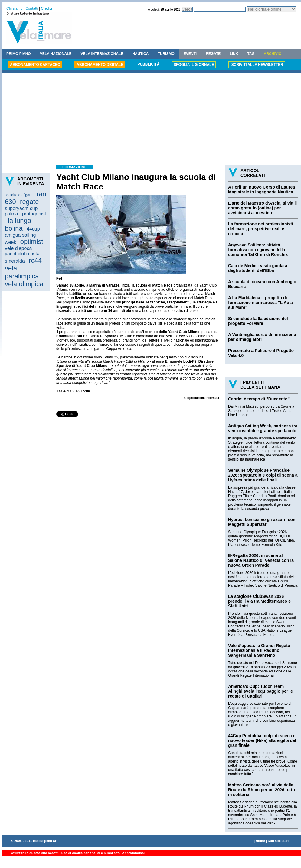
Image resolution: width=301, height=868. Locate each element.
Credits (47, 8)
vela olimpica (24, 284)
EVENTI (190, 54)
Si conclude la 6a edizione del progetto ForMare (258, 321)
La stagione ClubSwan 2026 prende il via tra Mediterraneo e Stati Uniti (259, 601)
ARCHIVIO (273, 54)
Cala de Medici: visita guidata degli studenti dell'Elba (258, 268)
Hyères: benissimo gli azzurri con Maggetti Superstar (262, 522)
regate (29, 202)
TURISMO (166, 54)
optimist (32, 242)
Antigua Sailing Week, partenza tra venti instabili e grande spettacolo (263, 428)
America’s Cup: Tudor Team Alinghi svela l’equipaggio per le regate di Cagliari (260, 691)
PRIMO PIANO (19, 54)
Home (260, 841)
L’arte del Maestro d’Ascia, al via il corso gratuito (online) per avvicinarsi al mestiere (262, 208)
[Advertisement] (151, 120)
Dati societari (278, 841)
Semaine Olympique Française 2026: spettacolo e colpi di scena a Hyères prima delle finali (263, 475)
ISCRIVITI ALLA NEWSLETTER (257, 65)
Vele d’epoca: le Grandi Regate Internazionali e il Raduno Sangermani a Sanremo (259, 650)
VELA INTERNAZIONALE (102, 54)
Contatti (32, 8)
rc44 (35, 260)
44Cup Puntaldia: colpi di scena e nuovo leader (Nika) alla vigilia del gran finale (262, 740)
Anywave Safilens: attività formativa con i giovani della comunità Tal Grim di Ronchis (258, 250)
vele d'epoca (18, 248)
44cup (33, 229)
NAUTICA (140, 54)
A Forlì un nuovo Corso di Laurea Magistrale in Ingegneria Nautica (262, 189)
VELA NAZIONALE (56, 54)
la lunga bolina (18, 224)
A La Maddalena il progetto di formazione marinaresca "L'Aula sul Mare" (260, 303)
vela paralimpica (22, 272)
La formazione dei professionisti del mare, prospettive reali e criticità (261, 229)
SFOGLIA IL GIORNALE (194, 65)
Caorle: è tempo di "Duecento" (259, 399)
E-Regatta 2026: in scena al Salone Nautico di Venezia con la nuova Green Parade (261, 560)
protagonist (34, 214)
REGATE (213, 54)
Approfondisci (133, 853)
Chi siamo (14, 8)
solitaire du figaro (19, 195)
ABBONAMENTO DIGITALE (100, 65)
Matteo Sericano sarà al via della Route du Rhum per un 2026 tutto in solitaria (262, 790)
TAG (251, 54)
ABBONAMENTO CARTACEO (35, 65)
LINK (234, 54)
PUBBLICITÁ (148, 64)
